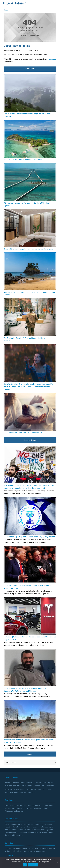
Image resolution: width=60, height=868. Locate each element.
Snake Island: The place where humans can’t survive (23, 160)
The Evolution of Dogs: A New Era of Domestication (23, 433)
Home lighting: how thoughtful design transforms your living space (28, 249)
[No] (57, 863)
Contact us (9, 855)
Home (6, 10)
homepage (52, 59)
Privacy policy (33, 865)
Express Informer (14, 3)
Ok (25, 865)
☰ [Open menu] (56, 3)
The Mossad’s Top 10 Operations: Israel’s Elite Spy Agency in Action (29, 537)
